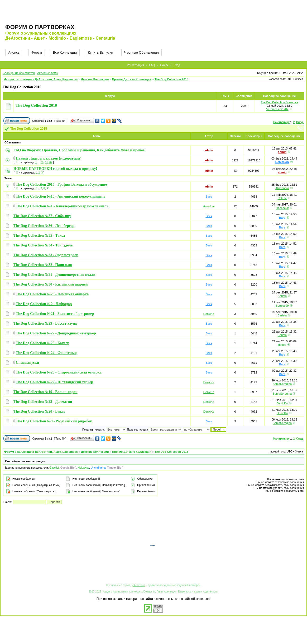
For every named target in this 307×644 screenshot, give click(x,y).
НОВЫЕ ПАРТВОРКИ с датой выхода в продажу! (55, 169)
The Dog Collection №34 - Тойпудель (43, 245)
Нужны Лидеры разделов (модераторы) (49, 158)
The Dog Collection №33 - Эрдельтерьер (46, 255)
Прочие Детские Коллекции (132, 79)
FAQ (152, 65)
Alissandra (282, 188)
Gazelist (54, 468)
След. (300, 122)
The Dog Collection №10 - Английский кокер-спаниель (61, 196)
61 (46, 162)
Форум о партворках (40, 27)
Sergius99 (282, 306)
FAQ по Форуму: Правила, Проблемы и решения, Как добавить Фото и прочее (79, 150)
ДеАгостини (138, 585)
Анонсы (14, 52)
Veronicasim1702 (277, 109)
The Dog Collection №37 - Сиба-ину (42, 216)
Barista (282, 296)
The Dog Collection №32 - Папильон (43, 265)
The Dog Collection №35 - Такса (39, 235)
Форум (37, 52)
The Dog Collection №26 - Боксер (43, 343)
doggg (282, 345)
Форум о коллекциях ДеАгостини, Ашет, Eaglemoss (41, 79)
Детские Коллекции (95, 79)
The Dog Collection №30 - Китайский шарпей (51, 284)
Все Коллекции (65, 52)
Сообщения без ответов (19, 73)
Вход (177, 65)
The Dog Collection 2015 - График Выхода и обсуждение (61, 185)
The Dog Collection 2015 (171, 79)
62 (51, 162)
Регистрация (135, 65)
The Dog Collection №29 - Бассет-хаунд (45, 323)
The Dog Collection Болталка (279, 102)
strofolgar (209, 206)
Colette (282, 198)
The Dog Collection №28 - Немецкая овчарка (52, 294)
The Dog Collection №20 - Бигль (39, 411)
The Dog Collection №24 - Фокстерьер (47, 353)
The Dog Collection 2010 (36, 105)
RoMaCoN (282, 162)
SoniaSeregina (282, 384)
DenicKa (209, 314)
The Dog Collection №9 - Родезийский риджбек (54, 421)
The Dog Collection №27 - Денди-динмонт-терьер (56, 333)
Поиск (164, 65)
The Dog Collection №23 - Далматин (43, 402)
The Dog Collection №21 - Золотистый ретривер (55, 314)
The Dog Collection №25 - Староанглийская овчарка (59, 372)
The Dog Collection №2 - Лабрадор (44, 304)
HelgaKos (83, 468)
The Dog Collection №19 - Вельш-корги (45, 392)
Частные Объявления (141, 52)
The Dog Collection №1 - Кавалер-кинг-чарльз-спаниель (62, 206)
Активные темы (48, 73)
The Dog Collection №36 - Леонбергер (44, 226)
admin (209, 150)
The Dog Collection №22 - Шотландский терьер (54, 382)
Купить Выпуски (100, 52)
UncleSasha (98, 468)
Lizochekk (282, 208)
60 (42, 162)
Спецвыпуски (27, 363)
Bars (209, 197)
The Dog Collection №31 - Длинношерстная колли (54, 275)
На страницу (281, 122)
